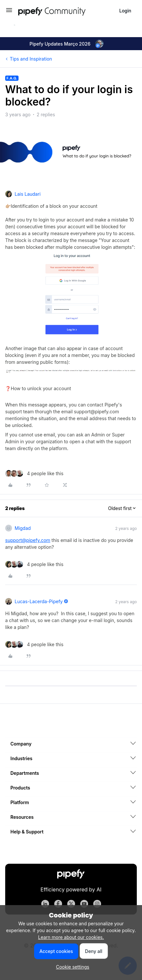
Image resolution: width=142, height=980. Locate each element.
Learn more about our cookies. (71, 937)
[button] (9, 12)
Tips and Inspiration (31, 59)
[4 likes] (34, 473)
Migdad (23, 528)
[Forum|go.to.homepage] (64, 11)
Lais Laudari (28, 194)
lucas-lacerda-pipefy (39, 601)
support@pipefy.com (28, 540)
